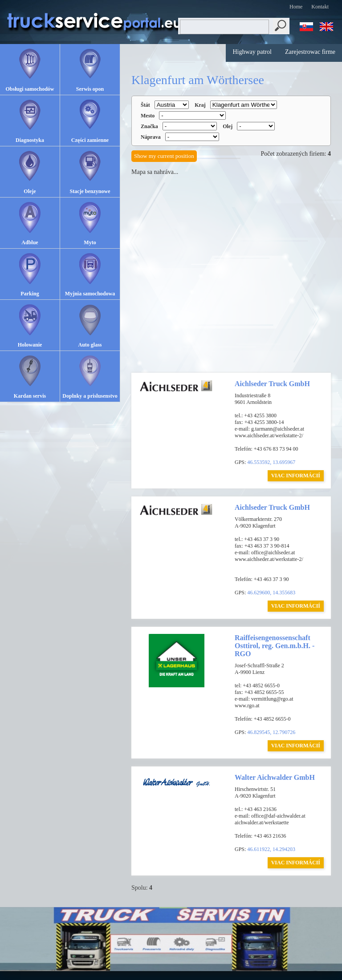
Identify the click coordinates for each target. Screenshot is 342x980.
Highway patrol (252, 52)
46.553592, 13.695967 (271, 462)
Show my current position (164, 156)
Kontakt (320, 7)
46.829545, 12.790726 (271, 732)
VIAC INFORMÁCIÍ (296, 476)
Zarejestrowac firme (310, 52)
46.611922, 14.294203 (271, 849)
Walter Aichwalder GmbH (275, 777)
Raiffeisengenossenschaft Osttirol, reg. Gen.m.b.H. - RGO (275, 646)
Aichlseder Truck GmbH (272, 384)
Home (296, 7)
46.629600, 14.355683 (271, 593)
